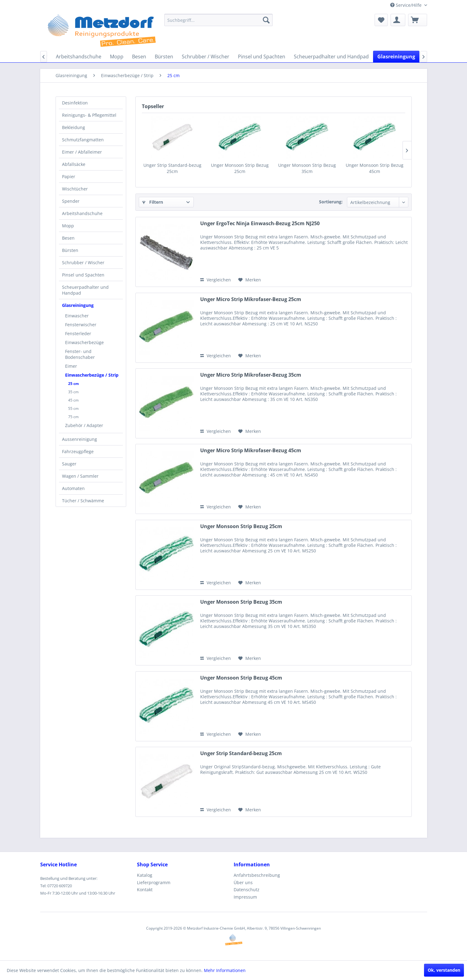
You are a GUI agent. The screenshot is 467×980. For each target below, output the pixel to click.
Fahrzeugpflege (78, 451)
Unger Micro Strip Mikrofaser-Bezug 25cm (251, 299)
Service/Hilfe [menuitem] (407, 5)
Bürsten (70, 250)
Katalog (145, 875)
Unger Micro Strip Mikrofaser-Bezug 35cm (251, 375)
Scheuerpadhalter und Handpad (85, 290)
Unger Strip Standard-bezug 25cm (172, 168)
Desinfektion (75, 103)
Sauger (69, 464)
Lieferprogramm (154, 882)
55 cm (73, 408)
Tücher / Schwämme (83, 501)
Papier (69, 176)
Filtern (153, 202)
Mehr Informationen (225, 970)
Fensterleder (78, 333)
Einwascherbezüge (84, 342)
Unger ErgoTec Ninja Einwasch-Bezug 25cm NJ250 (260, 223)
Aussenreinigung (80, 439)
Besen (68, 238)
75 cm (73, 417)
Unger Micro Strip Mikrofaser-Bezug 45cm (251, 451)
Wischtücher (75, 189)
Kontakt (145, 890)
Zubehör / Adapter (84, 425)
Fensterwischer (81, 325)
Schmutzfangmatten (83, 140)
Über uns (243, 882)
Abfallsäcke (74, 164)
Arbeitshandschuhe (82, 213)
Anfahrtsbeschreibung (257, 875)
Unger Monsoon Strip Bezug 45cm (375, 168)
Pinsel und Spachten (83, 275)
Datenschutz (247, 890)
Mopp (68, 226)
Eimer (71, 366)
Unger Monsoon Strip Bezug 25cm (240, 168)
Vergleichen (216, 280)
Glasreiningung (78, 305)
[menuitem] (218, 20)
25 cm (74, 384)
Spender (71, 201)
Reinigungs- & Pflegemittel (89, 115)
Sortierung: (331, 202)
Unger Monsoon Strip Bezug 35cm (307, 168)
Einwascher (77, 316)
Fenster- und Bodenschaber (80, 354)
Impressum (245, 897)
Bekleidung (74, 127)
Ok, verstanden (444, 970)
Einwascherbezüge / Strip (92, 375)
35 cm (73, 392)
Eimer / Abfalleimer (82, 152)
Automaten (73, 488)
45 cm (73, 400)
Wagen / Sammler (80, 476)
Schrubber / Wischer (83, 263)
